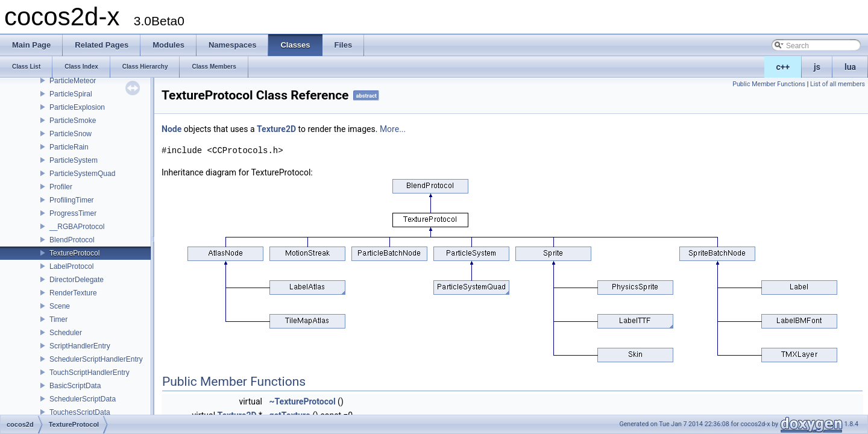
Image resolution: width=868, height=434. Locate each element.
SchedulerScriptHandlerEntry (96, 359)
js (817, 67)
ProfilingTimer (72, 200)
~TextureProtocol (303, 401)
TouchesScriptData (80, 412)
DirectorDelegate (77, 280)
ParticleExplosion (77, 107)
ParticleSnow (71, 134)
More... (393, 129)
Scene (60, 306)
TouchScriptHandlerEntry (90, 373)
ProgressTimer (73, 213)
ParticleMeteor (73, 81)
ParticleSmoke (73, 121)
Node (171, 129)
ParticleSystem (74, 160)
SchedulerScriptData (83, 399)
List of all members (838, 84)
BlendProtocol (72, 240)
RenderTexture (73, 293)
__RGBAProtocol (77, 227)
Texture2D (276, 129)
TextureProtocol (74, 253)
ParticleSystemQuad (82, 174)
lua (850, 67)
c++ (783, 67)
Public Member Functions (769, 84)
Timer (58, 319)
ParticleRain (69, 147)
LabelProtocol (71, 266)
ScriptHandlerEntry (80, 346)
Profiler (61, 187)
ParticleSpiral (71, 94)
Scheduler (66, 333)
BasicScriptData (75, 386)
